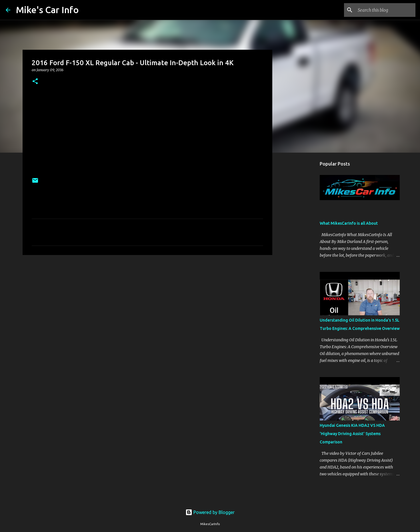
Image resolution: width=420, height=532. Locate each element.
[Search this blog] (385, 10)
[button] (35, 82)
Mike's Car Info (47, 10)
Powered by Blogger (210, 512)
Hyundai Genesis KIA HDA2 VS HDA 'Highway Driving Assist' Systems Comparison (352, 434)
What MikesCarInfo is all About (349, 223)
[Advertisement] (147, 304)
